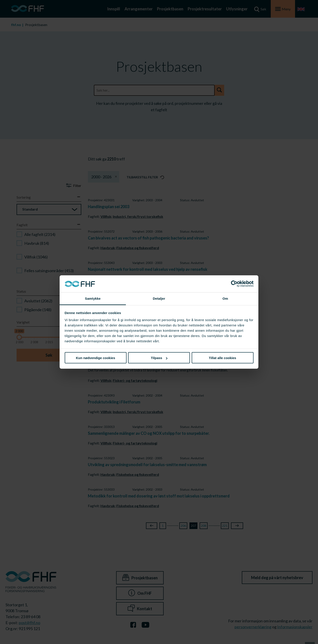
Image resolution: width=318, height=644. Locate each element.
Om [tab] (225, 298)
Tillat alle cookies (223, 358)
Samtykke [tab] (93, 298)
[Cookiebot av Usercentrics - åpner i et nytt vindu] (234, 284)
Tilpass (159, 358)
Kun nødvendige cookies (96, 358)
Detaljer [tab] (159, 298)
